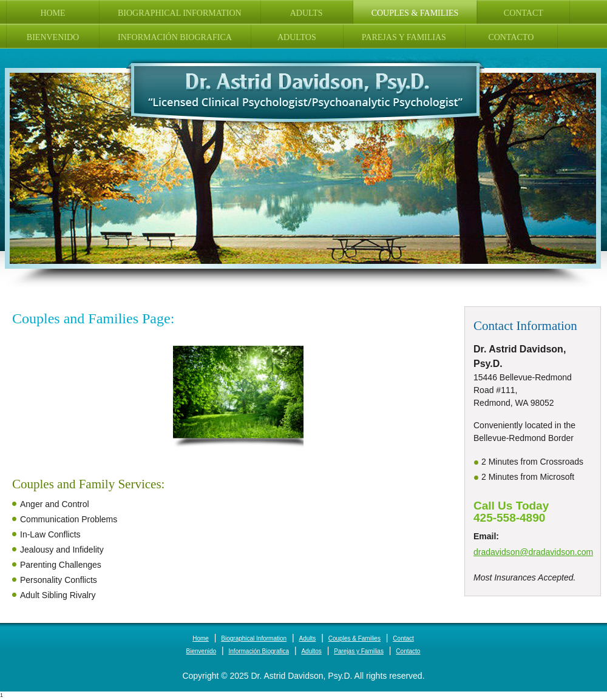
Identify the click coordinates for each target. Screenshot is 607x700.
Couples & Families (354, 638)
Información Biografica (259, 651)
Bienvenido (201, 651)
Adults (308, 638)
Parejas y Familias (359, 651)
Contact (403, 638)
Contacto (408, 651)
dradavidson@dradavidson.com (533, 552)
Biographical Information (254, 638)
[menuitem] (53, 12)
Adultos (311, 651)
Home (201, 638)
